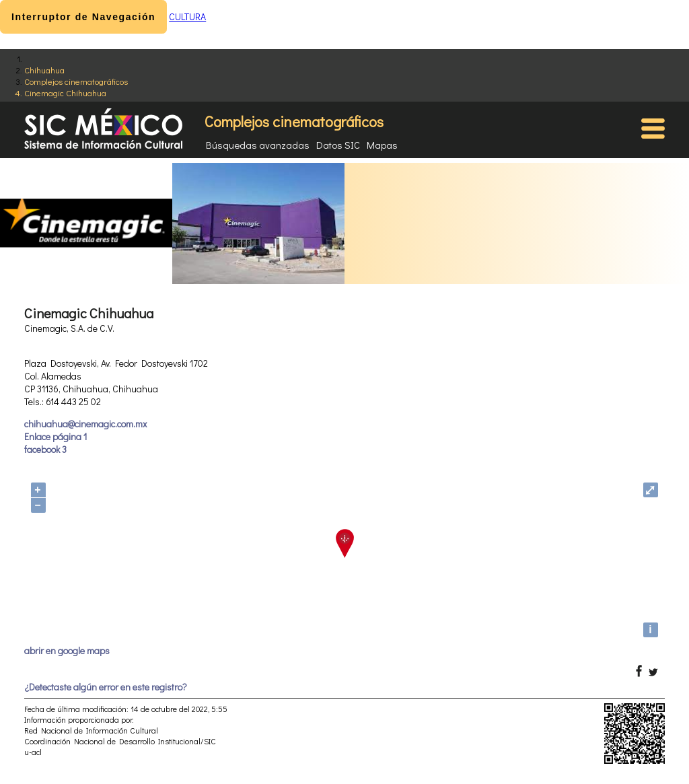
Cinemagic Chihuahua (65, 93)
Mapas (382, 145)
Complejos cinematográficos (76, 81)
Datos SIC (338, 145)
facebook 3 (45, 449)
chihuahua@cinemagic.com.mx (85, 424)
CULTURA (187, 16)
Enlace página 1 (56, 436)
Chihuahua (44, 70)
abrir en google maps (67, 650)
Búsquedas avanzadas (258, 145)
